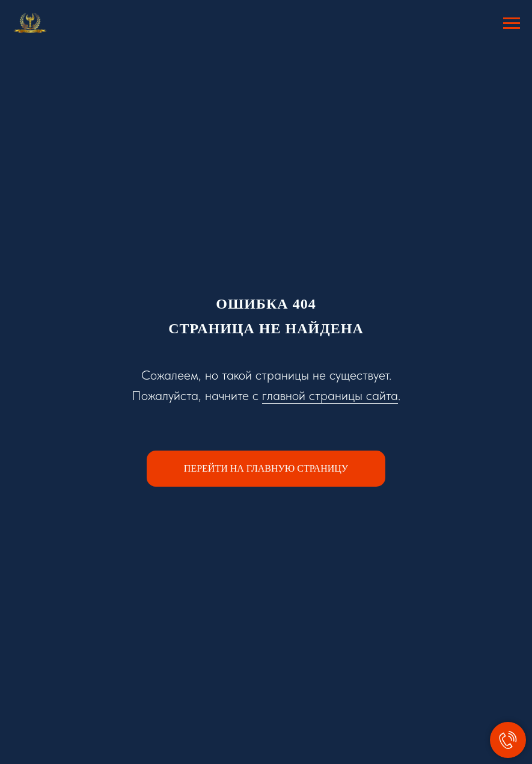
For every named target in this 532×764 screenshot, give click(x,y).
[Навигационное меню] (512, 23)
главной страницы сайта (330, 395)
